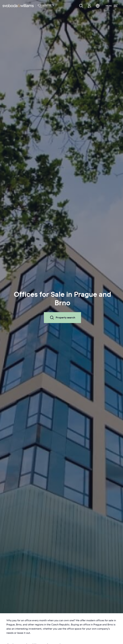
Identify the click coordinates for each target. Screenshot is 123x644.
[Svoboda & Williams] (28, 6)
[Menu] (112, 6)
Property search (62, 318)
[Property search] (81, 6)
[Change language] (98, 6)
